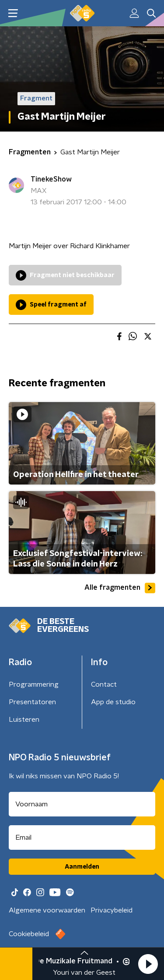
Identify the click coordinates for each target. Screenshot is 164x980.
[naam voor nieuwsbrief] (82, 804)
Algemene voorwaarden (47, 910)
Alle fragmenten (120, 588)
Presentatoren (32, 702)
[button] (148, 964)
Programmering (34, 684)
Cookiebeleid (29, 934)
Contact (104, 684)
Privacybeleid (112, 910)
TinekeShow (51, 179)
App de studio (113, 702)
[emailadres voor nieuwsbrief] (82, 837)
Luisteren (24, 720)
